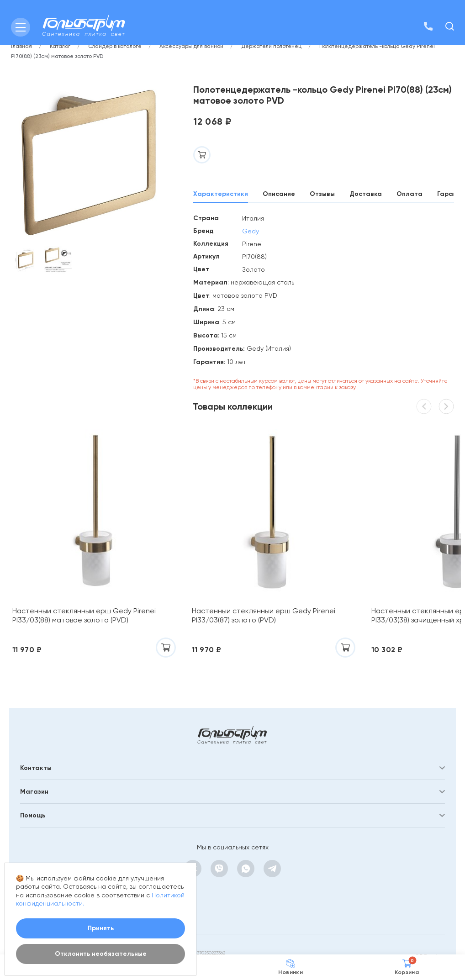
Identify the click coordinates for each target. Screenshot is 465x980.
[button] (446, 406)
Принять (101, 928)
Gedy (251, 231)
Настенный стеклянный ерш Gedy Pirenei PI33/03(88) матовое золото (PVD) (73, 593)
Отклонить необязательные (101, 954)
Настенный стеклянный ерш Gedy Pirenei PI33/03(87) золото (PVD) (224, 588)
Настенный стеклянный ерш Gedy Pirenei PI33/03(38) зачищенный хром (380, 588)
